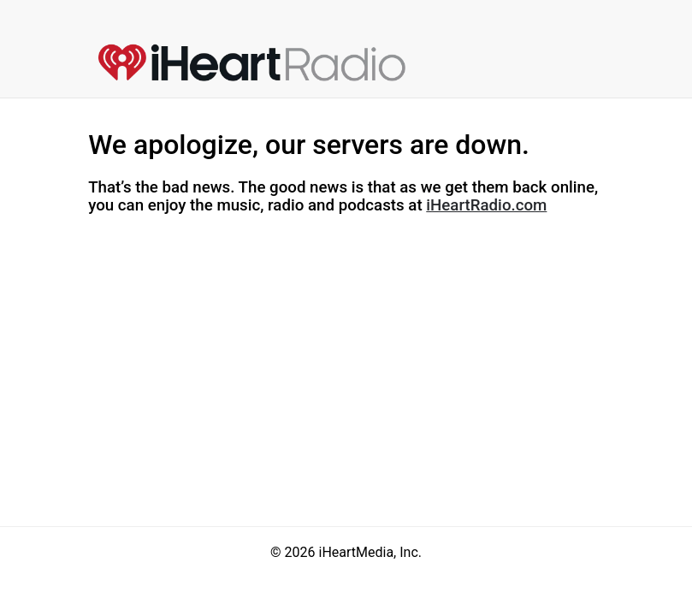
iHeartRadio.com (486, 205)
